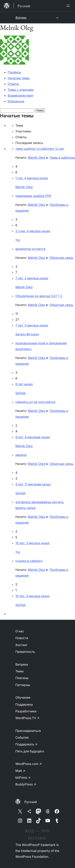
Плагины (22, 678)
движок (21, 455)
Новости (22, 638)
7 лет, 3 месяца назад (32, 325)
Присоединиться (28, 731)
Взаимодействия (20, 95)
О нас (20, 631)
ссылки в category (29, 561)
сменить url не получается (35, 402)
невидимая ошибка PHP (33, 196)
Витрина (22, 664)
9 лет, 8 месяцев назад (33, 437)
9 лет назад (24, 384)
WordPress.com (29, 764)
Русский (31, 802)
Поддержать (26, 744)
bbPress (23, 778)
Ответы (13, 84)
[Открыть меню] (69, 6)
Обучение (23, 697)
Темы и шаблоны (62, 158)
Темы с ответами (21, 90)
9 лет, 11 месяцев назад (33, 484)
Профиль (14, 72)
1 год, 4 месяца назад (32, 178)
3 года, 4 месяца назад (33, 231)
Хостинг (21, 645)
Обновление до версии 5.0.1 (36, 296)
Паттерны (23, 685)
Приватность (25, 652)
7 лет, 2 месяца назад (32, 278)
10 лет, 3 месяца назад (32, 543)
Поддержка (24, 704)
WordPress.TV (27, 718)
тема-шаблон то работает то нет (40, 149)
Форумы (21, 17)
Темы (20, 671)
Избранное (16, 101)
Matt (20, 771)
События (22, 738)
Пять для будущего (30, 751)
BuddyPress (26, 784)
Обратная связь (61, 258)
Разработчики (26, 711)
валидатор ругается (30, 249)
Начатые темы (19, 78)
